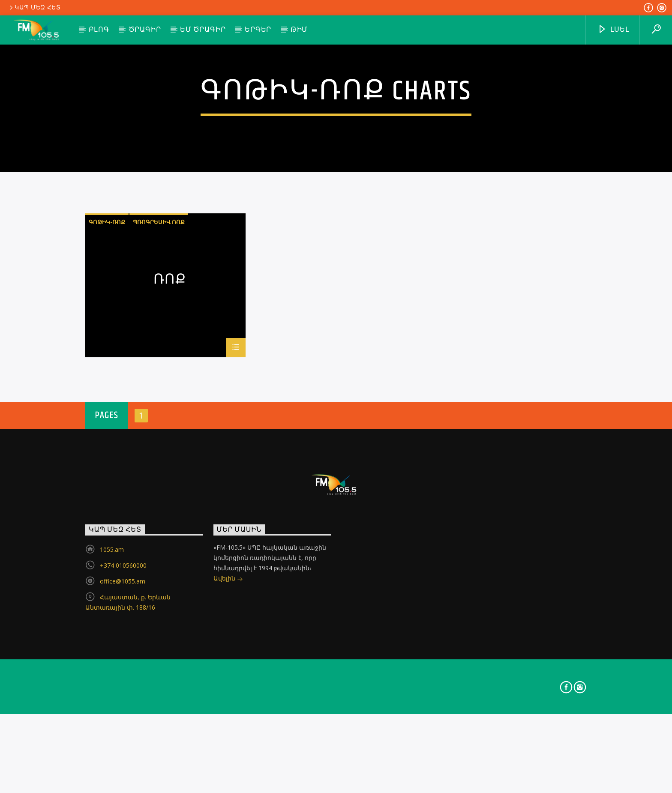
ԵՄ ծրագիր (203, 30)
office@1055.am (123, 750)
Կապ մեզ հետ (34, 8)
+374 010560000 (123, 734)
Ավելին (228, 747)
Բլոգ (99, 30)
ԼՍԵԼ (613, 30)
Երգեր (258, 30)
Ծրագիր (145, 30)
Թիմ (299, 30)
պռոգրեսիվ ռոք (159, 390)
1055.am (112, 718)
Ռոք (170, 450)
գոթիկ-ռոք (107, 390)
